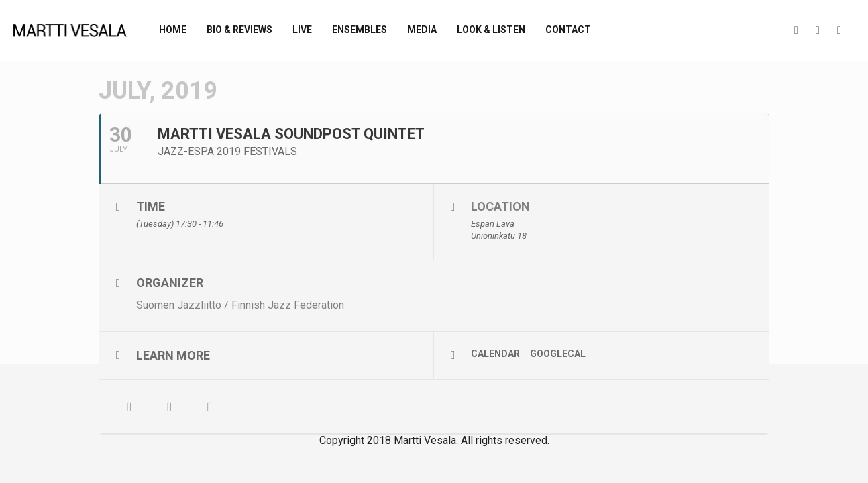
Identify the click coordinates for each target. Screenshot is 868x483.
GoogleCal (558, 354)
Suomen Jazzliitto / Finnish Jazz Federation (240, 305)
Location (500, 206)
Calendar (495, 354)
